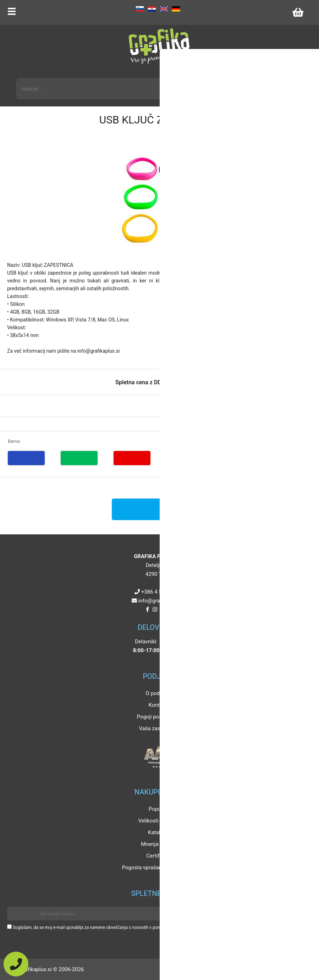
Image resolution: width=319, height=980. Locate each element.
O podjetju (158, 693)
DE (176, 9)
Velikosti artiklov (158, 821)
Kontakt (158, 705)
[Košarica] (298, 12)
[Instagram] (155, 610)
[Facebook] (147, 610)
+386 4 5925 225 (161, 592)
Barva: (14, 441)
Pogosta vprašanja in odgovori (158, 868)
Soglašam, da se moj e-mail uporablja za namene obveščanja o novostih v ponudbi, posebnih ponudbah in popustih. (122, 927)
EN (164, 9)
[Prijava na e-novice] (302, 914)
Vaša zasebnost (158, 728)
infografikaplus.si (161, 601)
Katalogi (158, 832)
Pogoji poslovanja (158, 717)
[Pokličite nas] (16, 964)
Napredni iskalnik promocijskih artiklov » (257, 72)
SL (140, 9)
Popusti (158, 809)
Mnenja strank (158, 844)
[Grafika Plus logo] (160, 46)
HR (152, 9)
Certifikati (158, 856)
